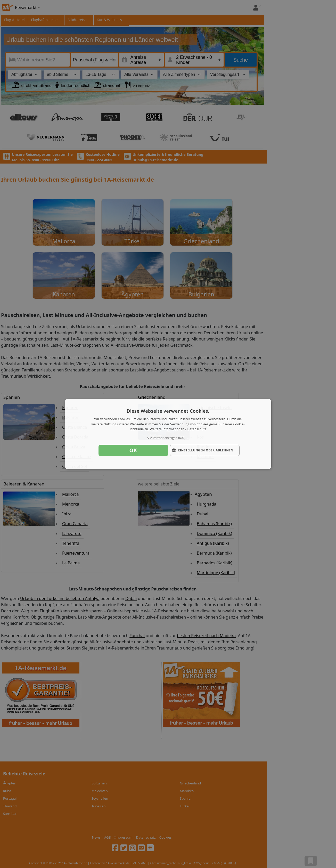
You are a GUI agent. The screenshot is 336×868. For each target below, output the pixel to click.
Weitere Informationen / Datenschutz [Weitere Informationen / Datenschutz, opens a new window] (178, 429)
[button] (168, 438)
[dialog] (168, 434)
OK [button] (133, 450)
